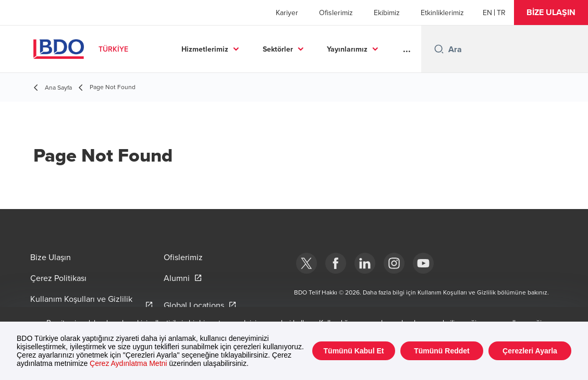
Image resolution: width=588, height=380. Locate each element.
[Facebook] (336, 263)
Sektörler (278, 49)
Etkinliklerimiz (442, 13)
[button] (551, 13)
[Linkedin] (365, 263)
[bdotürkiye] (307, 263)
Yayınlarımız (347, 49)
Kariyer (287, 13)
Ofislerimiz (336, 13)
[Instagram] (394, 263)
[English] (487, 13)
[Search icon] (439, 49)
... (407, 49)
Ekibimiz (387, 13)
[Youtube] (423, 263)
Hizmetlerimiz (205, 49)
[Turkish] (501, 13)
